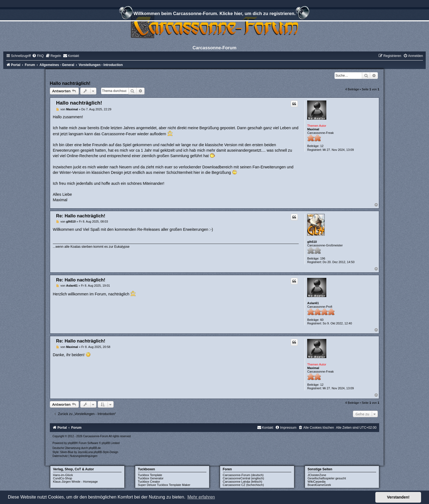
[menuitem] (38, 56)
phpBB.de (95, 448)
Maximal (313, 129)
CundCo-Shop (63, 478)
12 (322, 146)
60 (322, 320)
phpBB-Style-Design (106, 452)
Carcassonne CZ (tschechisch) (243, 485)
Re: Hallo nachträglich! (81, 216)
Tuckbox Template (150, 475)
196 (323, 258)
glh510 (312, 242)
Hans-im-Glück (63, 475)
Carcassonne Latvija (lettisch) (243, 482)
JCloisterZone (317, 475)
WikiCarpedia (317, 482)
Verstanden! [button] (398, 497)
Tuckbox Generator (151, 478)
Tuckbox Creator (149, 482)
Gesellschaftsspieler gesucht (327, 478)
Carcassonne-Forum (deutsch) (243, 475)
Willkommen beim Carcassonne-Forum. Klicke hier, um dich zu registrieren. (214, 14)
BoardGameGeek (319, 485)
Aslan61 (313, 303)
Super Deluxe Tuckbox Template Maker (164, 485)
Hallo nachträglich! (70, 83)
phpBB (72, 443)
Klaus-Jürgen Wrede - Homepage (76, 482)
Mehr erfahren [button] (201, 497)
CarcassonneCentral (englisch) (244, 478)
